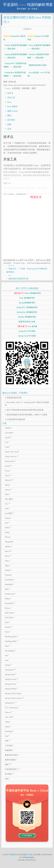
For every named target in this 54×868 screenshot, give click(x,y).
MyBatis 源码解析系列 (27, 317)
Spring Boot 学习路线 (27, 331)
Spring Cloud (11, 674)
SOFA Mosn (10, 613)
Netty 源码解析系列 (27, 298)
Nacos (8, 556)
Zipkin (8, 726)
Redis (7, 589)
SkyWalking (10, 651)
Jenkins (8, 518)
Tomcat (8, 712)
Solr (7, 655)
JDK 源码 (9, 499)
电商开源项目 (11, 760)
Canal (8, 447)
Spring (8, 665)
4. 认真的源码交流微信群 (15, 419)
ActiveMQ (9, 433)
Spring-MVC (11, 703)
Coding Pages (28, 857)
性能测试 (9, 750)
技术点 (10, 93)
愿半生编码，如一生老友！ (28, 9)
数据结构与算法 (12, 755)
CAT (7, 442)
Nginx (8, 565)
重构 (9, 116)
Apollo (8, 437)
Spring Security (12, 679)
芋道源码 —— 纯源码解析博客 (28, 5)
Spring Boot (10, 670)
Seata (7, 622)
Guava (8, 475)
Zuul (7, 736)
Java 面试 (9, 513)
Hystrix (9, 489)
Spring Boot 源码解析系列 (27, 312)
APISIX (8, 428)
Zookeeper (9, 731)
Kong (7, 532)
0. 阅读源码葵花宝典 (13, 398)
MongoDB (9, 542)
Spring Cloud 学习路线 (27, 336)
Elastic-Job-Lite (12, 456)
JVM (7, 508)
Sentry (8, 632)
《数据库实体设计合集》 (38, 65)
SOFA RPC (10, 617)
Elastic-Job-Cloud (12, 452)
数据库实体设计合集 (27, 322)
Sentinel (9, 627)
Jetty (7, 523)
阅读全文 (36, 197)
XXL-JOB (9, 717)
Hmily (8, 485)
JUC (7, 504)
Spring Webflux (11, 689)
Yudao (8, 722)
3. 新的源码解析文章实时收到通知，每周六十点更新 (26, 415)
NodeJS (8, 570)
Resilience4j (10, 594)
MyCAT (8, 551)
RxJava (8, 608)
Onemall (9, 575)
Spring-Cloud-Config (13, 693)
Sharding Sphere (12, 636)
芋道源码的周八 (12, 769)
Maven (8, 537)
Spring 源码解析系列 (27, 303)
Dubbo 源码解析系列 (27, 293)
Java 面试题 (27, 326)
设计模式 (11, 120)
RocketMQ (10, 603)
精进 (8, 764)
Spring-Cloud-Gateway (14, 698)
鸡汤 (7, 779)
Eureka (8, 466)
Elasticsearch (10, 461)
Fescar (8, 471)
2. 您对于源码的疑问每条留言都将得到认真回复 (24, 410)
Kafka (8, 527)
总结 (9, 129)
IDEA (8, 494)
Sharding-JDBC (12, 641)
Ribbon (8, 598)
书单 (8, 741)
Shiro (7, 646)
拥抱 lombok (12, 111)
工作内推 (9, 745)
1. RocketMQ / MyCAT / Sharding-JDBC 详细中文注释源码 (27, 404)
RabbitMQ (9, 584)
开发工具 (11, 98)
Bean (9, 102)
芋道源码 (12, 855)
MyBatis (9, 546)
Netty (8, 561)
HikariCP (9, 480)
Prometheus (10, 580)
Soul (7, 660)
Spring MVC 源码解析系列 (27, 307)
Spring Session (11, 684)
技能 (9, 124)
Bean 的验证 (12, 107)
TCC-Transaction (12, 707)
